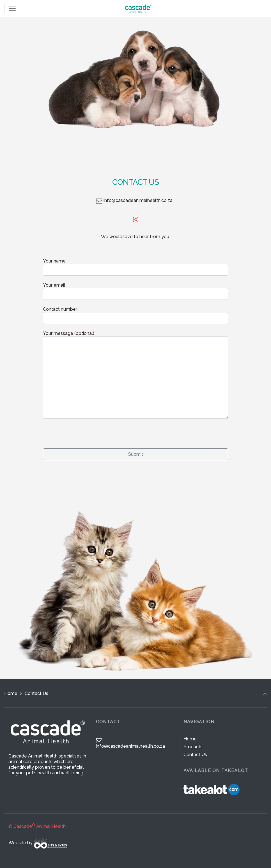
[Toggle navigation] (12, 8)
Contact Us (195, 755)
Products (193, 747)
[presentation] (86, 432)
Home (11, 693)
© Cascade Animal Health (37, 826)
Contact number (135, 315)
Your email (135, 291)
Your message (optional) (135, 375)
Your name (135, 267)
